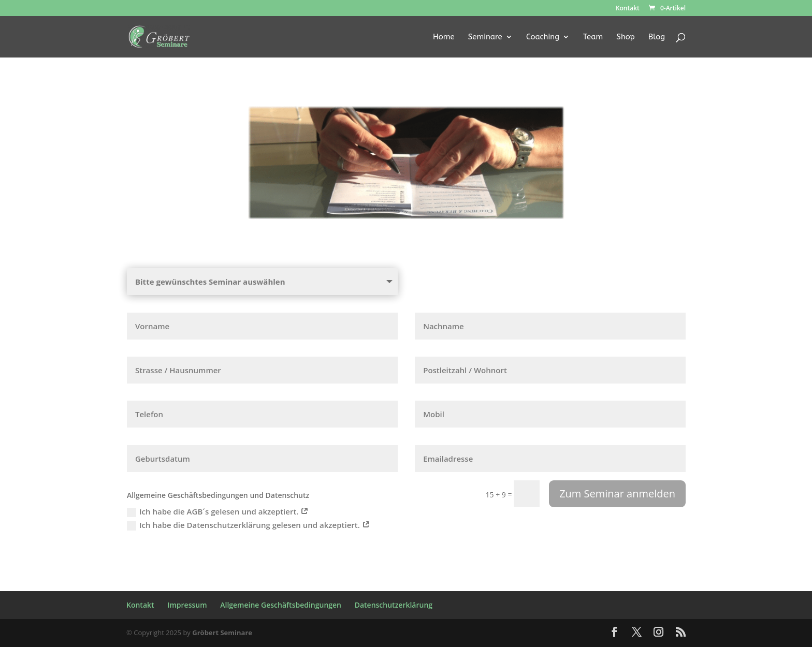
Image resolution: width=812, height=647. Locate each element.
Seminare (485, 37)
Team (593, 37)
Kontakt (628, 9)
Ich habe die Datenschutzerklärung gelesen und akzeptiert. (249, 525)
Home (444, 37)
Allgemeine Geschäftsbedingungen (281, 605)
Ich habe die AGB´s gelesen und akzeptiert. (218, 512)
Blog (657, 37)
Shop (625, 37)
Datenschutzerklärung (394, 605)
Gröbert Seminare (222, 633)
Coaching (543, 37)
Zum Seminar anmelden (617, 494)
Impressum (187, 605)
